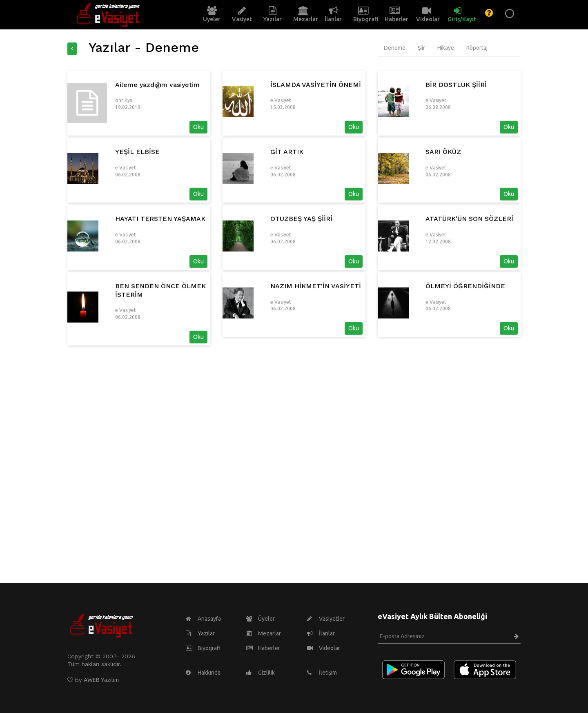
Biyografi (203, 648)
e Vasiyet (281, 148)
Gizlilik (261, 673)
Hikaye (446, 48)
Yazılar (200, 633)
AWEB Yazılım (101, 680)
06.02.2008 (438, 155)
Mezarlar (264, 633)
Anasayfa (203, 619)
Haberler (263, 648)
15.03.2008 (283, 155)
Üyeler (261, 619)
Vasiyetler (326, 619)
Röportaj (477, 48)
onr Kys (124, 148)
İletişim (322, 673)
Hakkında (203, 673)
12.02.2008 (438, 289)
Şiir (421, 48)
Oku (198, 174)
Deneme (395, 48)
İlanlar (321, 633)
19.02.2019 (128, 155)
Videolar (324, 648)
